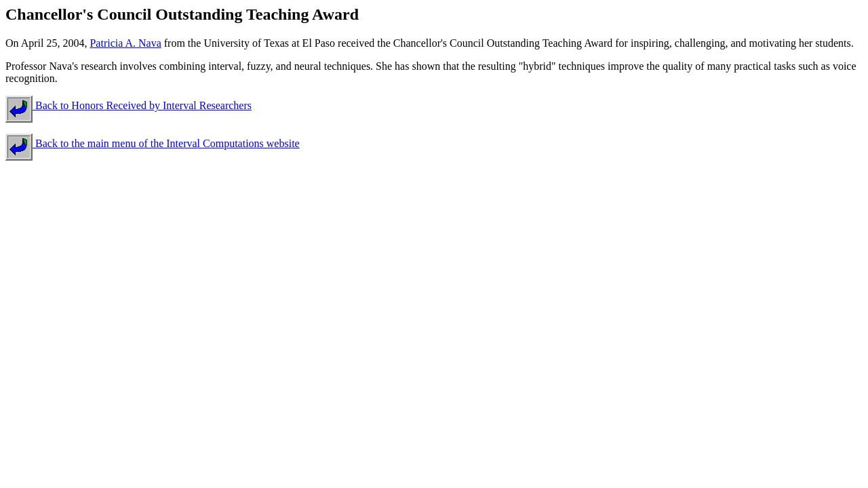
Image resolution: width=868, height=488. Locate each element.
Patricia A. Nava (125, 43)
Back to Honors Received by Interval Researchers (129, 105)
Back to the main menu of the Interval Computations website (153, 143)
